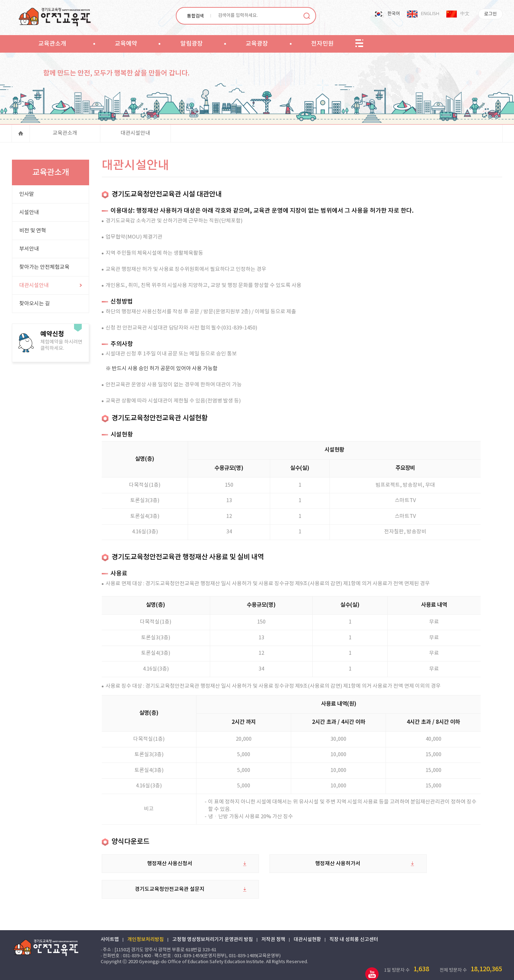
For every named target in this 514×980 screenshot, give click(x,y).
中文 (465, 14)
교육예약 (126, 44)
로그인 (490, 14)
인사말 (26, 196)
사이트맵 (111, 926)
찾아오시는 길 (34, 306)
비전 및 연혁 (32, 233)
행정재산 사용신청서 (155, 876)
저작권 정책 (274, 926)
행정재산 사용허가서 (292, 876)
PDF (452, 969)
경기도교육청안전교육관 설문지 (429, 876)
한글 (463, 969)
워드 (440, 969)
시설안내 (29, 215)
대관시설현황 (308, 926)
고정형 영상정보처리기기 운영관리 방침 (214, 926)
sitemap (359, 44)
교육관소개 (52, 44)
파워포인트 (429, 969)
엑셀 (418, 969)
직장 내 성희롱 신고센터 (355, 926)
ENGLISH (430, 14)
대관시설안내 (135, 135)
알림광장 (192, 44)
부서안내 (29, 251)
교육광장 (257, 44)
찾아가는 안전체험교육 (44, 269)
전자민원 (322, 44)
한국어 (394, 14)
